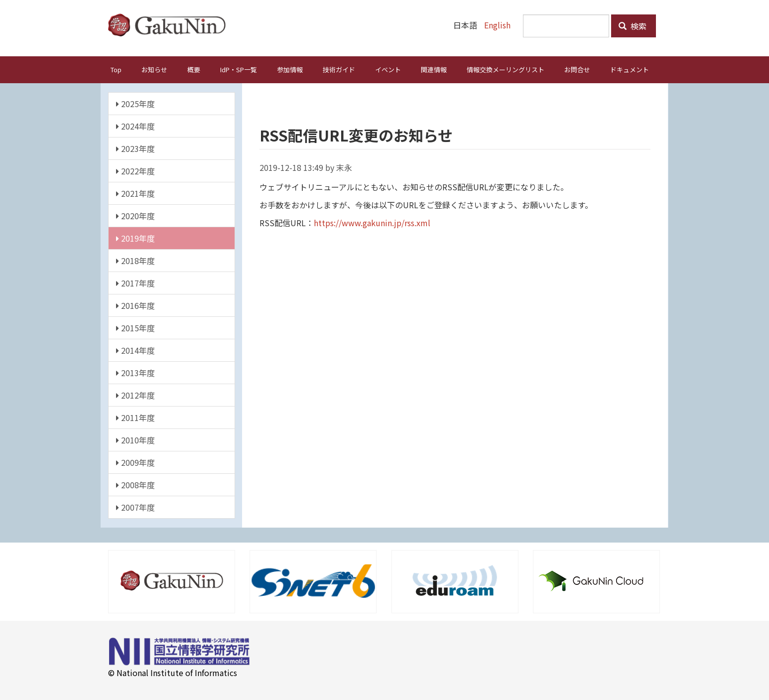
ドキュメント (630, 69)
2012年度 (135, 395)
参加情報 (290, 69)
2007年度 (135, 507)
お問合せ (577, 69)
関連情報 (434, 69)
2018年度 (135, 260)
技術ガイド (339, 69)
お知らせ (154, 69)
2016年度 (135, 305)
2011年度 (135, 417)
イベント (388, 69)
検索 (633, 26)
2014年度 (135, 350)
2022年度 (135, 170)
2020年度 (135, 215)
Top (116, 69)
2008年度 (135, 484)
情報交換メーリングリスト (506, 69)
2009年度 (135, 462)
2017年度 (135, 282)
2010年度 (135, 439)
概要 (194, 69)
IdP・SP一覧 (239, 69)
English (497, 25)
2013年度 (135, 372)
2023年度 (135, 148)
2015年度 (135, 327)
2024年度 (135, 126)
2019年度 (135, 238)
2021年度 (135, 193)
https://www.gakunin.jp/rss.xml (372, 222)
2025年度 (135, 103)
